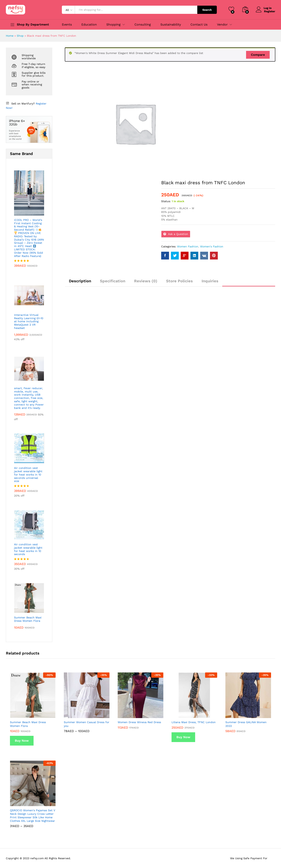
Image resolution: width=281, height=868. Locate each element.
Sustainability (171, 25)
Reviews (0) (146, 281)
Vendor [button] (222, 25)
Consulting (143, 25)
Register (270, 11)
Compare (258, 55)
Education (89, 25)
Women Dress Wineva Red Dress (139, 722)
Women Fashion (188, 246)
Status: (166, 201)
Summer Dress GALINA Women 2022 (246, 724)
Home (10, 36)
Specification (113, 281)
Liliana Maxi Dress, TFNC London (194, 722)
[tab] (80, 283)
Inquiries (210, 281)
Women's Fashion (212, 246)
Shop (20, 36)
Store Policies (179, 281)
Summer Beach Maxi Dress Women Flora (28, 724)
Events (67, 25)
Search (207, 10)
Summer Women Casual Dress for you (87, 724)
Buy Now (22, 741)
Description (80, 281)
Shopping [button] (113, 25)
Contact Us (199, 25)
